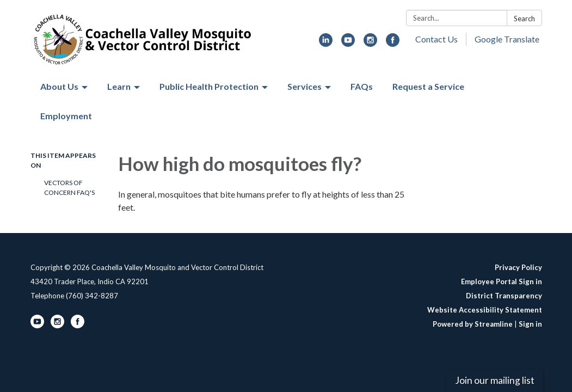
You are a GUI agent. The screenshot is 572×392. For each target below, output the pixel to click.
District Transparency (504, 296)
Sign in (530, 324)
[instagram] (370, 43)
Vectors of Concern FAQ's (69, 188)
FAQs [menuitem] (362, 86)
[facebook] (393, 43)
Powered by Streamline (473, 324)
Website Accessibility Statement (485, 310)
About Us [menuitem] (59, 86)
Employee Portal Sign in (502, 281)
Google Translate (507, 39)
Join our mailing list (495, 380)
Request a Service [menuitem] (428, 86)
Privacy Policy (518, 267)
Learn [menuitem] (119, 86)
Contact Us (436, 39)
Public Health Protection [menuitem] (209, 86)
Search (524, 19)
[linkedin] (326, 43)
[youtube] (348, 43)
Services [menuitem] (305, 86)
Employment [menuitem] (66, 116)
